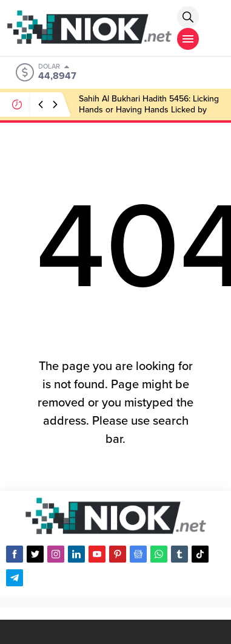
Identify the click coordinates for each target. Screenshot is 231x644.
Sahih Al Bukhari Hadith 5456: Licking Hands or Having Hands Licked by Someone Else (149, 110)
